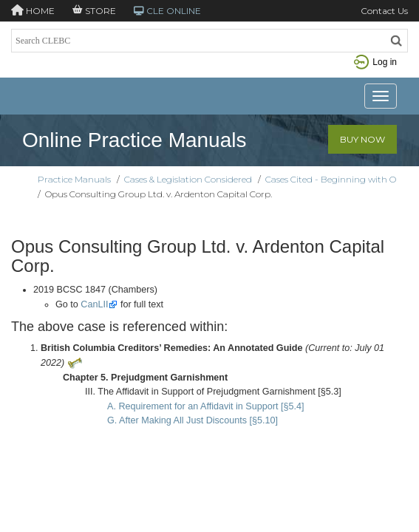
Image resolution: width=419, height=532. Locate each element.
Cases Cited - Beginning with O (331, 179)
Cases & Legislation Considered (188, 179)
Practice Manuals (74, 179)
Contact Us (384, 11)
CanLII (94, 304)
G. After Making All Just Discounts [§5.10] (193, 420)
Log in (375, 62)
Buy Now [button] (362, 139)
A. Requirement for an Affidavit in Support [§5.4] (206, 406)
